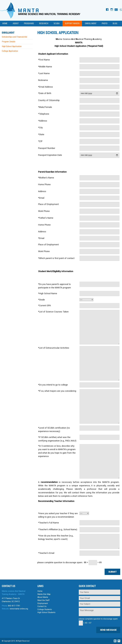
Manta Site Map (44, 594)
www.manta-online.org (19, 609)
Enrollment (91, 24)
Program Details (9, 42)
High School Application (12, 46)
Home (5, 24)
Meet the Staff (43, 600)
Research (44, 24)
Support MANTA (72, 24)
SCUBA (57, 24)
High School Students (46, 612)
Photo (105, 24)
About (16, 24)
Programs (29, 24)
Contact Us (42, 606)
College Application (10, 51)
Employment (43, 603)
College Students (45, 609)
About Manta (43, 597)
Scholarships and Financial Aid (14, 37)
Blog (115, 24)
